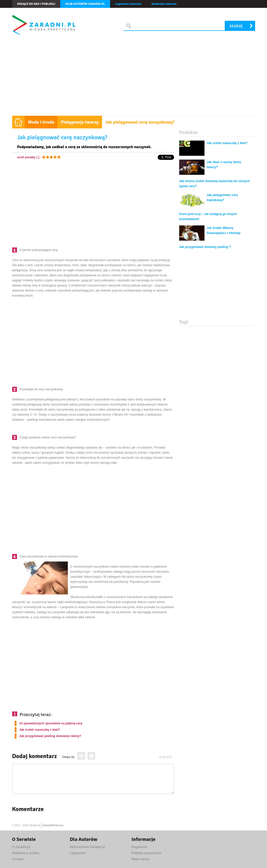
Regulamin (139, 847)
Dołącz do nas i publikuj (36, 4)
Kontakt (18, 859)
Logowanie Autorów (128, 4)
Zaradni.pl (34, 825)
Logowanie (78, 853)
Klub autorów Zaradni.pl (85, 4)
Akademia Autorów (164, 4)
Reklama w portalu (26, 853)
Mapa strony (141, 859)
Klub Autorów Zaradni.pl (87, 847)
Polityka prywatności (147, 853)
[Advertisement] (134, 78)
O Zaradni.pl (21, 847)
